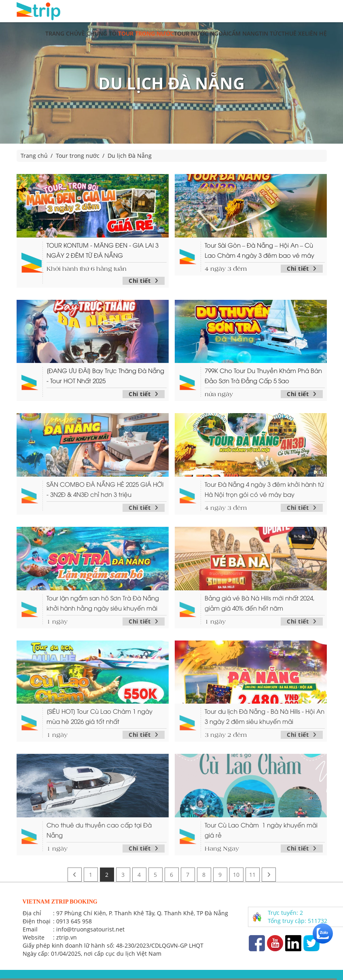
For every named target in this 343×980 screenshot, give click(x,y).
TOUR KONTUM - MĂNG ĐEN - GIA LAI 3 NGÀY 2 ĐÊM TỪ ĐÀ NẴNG (103, 250)
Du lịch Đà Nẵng (130, 156)
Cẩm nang (243, 33)
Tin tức (270, 33)
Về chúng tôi (98, 33)
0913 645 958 (74, 921)
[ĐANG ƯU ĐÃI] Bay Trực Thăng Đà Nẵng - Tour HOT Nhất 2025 (105, 375)
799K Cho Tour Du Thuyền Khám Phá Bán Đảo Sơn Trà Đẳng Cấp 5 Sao (263, 375)
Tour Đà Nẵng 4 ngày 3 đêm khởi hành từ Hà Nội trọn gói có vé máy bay (264, 489)
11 (252, 875)
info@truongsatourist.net (90, 929)
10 (236, 875)
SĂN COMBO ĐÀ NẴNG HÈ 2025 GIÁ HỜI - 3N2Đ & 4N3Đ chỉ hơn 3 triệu (105, 489)
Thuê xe (293, 33)
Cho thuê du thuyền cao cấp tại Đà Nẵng (99, 830)
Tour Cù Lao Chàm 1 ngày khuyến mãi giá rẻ (261, 830)
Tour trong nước (146, 33)
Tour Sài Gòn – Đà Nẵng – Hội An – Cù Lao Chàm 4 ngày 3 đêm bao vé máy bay (259, 250)
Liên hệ (316, 33)
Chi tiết (144, 281)
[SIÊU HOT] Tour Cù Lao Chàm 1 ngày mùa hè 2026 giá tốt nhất (100, 716)
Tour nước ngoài (201, 33)
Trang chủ (62, 33)
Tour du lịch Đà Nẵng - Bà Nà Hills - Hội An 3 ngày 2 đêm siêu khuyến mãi (265, 716)
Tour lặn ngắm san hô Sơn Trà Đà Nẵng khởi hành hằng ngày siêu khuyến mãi (103, 603)
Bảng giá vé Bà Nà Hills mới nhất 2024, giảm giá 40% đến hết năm (260, 603)
